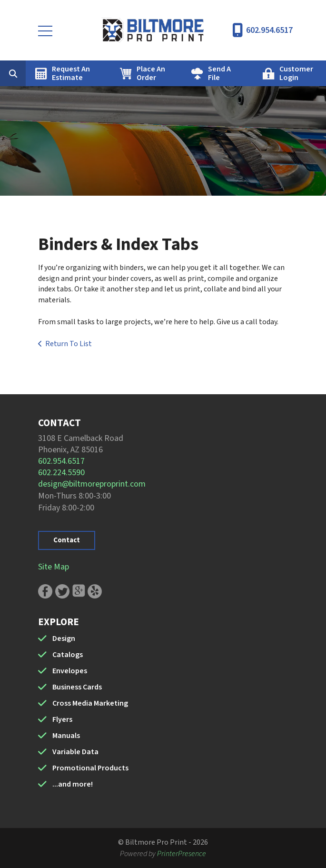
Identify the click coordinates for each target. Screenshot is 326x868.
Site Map (54, 567)
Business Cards (77, 687)
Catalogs (68, 655)
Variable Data (75, 752)
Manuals (66, 736)
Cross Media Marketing (90, 703)
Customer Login (296, 73)
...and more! (73, 784)
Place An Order (151, 73)
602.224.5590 (61, 473)
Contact (67, 540)
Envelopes (70, 671)
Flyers (62, 719)
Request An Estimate (71, 73)
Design (64, 639)
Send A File (219, 73)
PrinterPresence (182, 854)
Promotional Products (90, 768)
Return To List (69, 344)
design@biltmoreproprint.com (92, 484)
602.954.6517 (269, 30)
